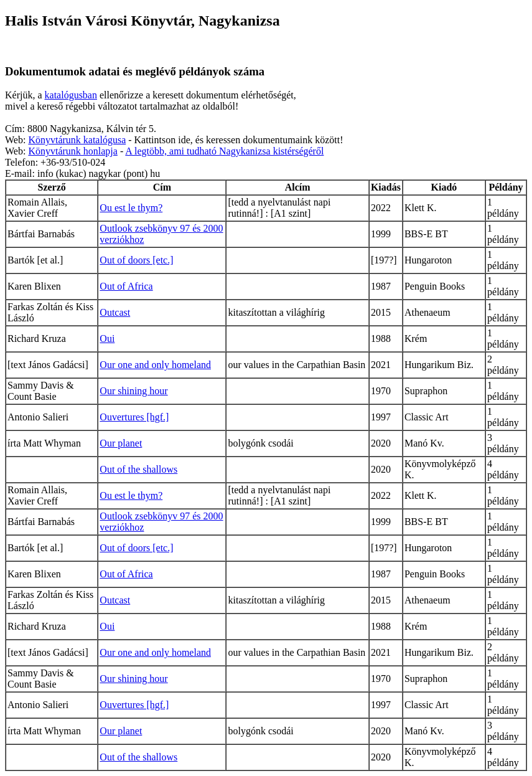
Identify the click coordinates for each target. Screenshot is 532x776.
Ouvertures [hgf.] (134, 417)
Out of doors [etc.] (136, 260)
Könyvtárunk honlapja (73, 151)
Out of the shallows (138, 469)
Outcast (115, 312)
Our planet (121, 443)
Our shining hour (133, 391)
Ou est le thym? (131, 208)
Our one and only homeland (155, 365)
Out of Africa (126, 286)
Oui (107, 338)
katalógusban (71, 95)
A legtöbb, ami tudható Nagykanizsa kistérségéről (224, 151)
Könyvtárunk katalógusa (77, 140)
